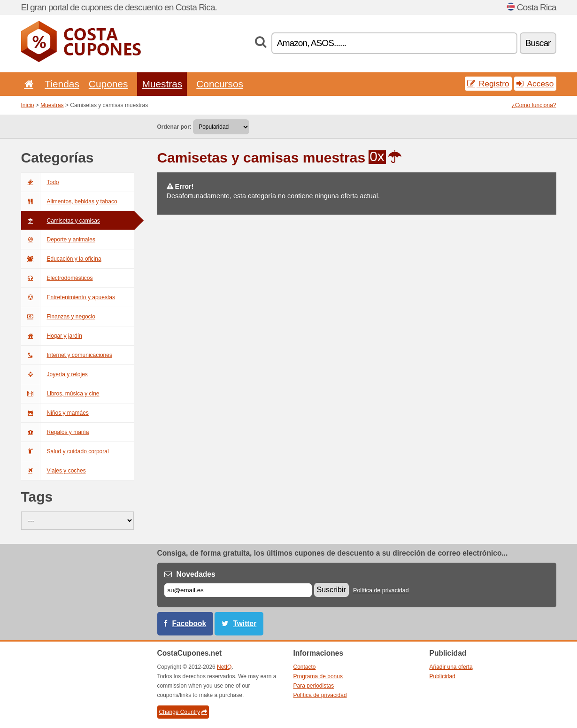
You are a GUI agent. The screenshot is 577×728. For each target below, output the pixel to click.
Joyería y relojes (54, 374)
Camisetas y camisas (61, 221)
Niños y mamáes (55, 413)
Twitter (245, 623)
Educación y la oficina (61, 259)
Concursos (220, 84)
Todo (40, 182)
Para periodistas (314, 686)
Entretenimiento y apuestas (68, 297)
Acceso (535, 84)
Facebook (189, 623)
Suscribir (331, 590)
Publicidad (442, 676)
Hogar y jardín (52, 336)
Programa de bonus (318, 676)
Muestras (162, 84)
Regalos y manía (55, 432)
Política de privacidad (381, 590)
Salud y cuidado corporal (65, 451)
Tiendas (62, 84)
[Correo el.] (238, 590)
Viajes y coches (54, 471)
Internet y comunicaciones (67, 355)
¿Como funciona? (534, 105)
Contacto (305, 667)
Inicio (28, 105)
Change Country (183, 712)
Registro (488, 84)
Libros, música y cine (60, 394)
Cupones (108, 84)
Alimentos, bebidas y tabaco (69, 201)
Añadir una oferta (451, 667)
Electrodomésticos (57, 278)
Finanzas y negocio (58, 317)
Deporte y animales (58, 240)
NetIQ (224, 667)
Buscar (538, 43)
